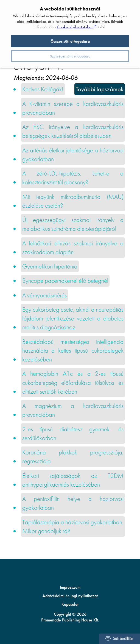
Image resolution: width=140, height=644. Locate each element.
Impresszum (70, 587)
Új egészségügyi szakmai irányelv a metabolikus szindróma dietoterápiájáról (73, 224)
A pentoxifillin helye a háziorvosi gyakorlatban (73, 503)
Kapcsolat (70, 604)
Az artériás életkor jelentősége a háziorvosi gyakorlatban (73, 155)
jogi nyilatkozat (84, 596)
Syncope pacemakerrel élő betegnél (65, 281)
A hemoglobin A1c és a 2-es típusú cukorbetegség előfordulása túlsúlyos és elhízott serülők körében (73, 383)
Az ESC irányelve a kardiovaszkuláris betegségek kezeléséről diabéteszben (73, 131)
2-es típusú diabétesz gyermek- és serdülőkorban (73, 434)
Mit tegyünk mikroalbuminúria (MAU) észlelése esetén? (73, 201)
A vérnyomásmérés (44, 295)
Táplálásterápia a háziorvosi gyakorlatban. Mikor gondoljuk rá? (73, 527)
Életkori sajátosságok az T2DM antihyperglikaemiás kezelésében (73, 480)
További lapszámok (100, 89)
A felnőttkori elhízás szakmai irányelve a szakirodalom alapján (73, 248)
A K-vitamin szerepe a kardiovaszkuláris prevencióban (73, 108)
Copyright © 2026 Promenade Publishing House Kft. (70, 617)
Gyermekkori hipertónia (50, 266)
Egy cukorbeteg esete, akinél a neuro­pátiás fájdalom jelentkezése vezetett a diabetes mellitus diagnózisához (73, 318)
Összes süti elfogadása (70, 41)
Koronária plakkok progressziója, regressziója (73, 457)
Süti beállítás (119, 638)
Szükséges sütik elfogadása (70, 56)
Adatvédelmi (53, 596)
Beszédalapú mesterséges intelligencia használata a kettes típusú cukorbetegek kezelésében (73, 351)
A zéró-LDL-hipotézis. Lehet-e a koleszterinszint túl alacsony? (73, 178)
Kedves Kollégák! (43, 89)
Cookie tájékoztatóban (75, 27)
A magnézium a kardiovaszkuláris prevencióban (73, 410)
